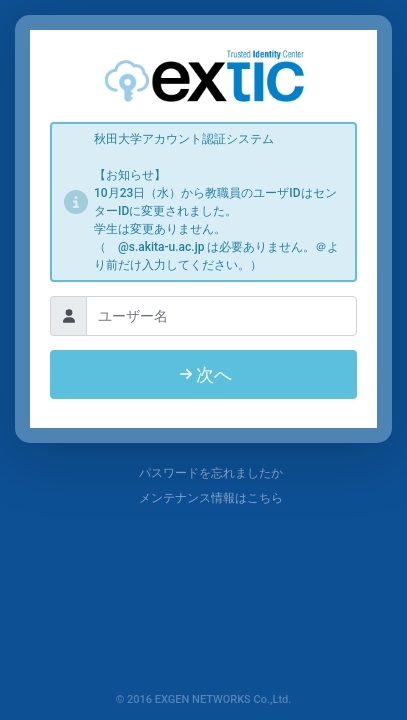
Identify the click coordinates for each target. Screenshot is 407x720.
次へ (204, 374)
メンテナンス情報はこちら (203, 498)
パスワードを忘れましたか (203, 473)
